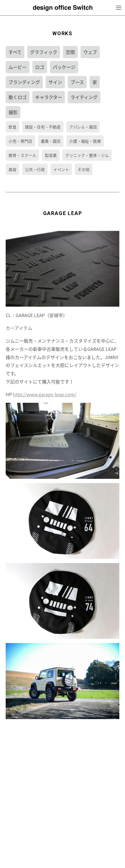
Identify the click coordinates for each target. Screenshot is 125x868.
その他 (84, 169)
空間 (70, 52)
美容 (12, 169)
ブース (77, 82)
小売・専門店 (20, 141)
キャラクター (49, 97)
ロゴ (40, 67)
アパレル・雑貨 (83, 127)
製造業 (51, 155)
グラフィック (44, 52)
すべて (15, 52)
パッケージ (64, 67)
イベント (61, 169)
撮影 (13, 112)
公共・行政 (35, 169)
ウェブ (90, 52)
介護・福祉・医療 (85, 141)
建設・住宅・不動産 (43, 127)
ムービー (18, 67)
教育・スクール (22, 155)
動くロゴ (18, 97)
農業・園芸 (51, 141)
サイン (55, 82)
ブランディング (24, 82)
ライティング (84, 97)
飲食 (12, 127)
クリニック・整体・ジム (87, 155)
